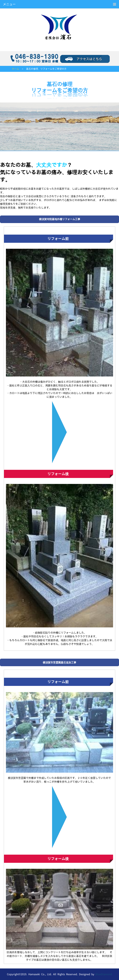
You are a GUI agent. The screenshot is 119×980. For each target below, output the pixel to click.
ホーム (15, 69)
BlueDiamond (104, 974)
